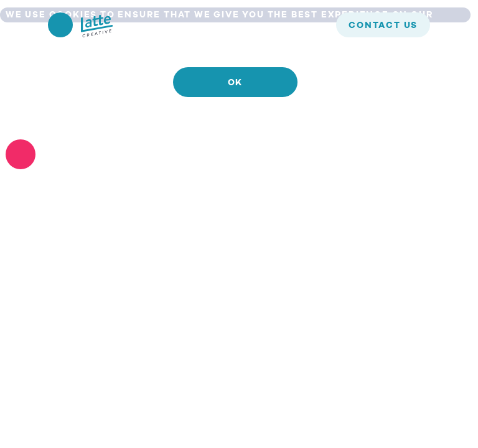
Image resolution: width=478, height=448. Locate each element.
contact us (383, 26)
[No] (21, 154)
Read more (235, 119)
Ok (236, 83)
